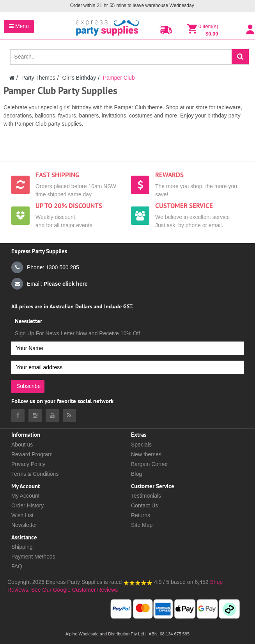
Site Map (142, 525)
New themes (146, 454)
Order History (27, 505)
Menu (19, 26)
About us (22, 445)
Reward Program (32, 454)
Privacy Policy (28, 464)
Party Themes (38, 78)
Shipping (22, 547)
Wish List (22, 515)
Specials (141, 445)
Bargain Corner (150, 464)
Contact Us (144, 505)
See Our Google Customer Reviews (74, 590)
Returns (141, 515)
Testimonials (146, 496)
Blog (136, 474)
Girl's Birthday (79, 78)
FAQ (17, 566)
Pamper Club (119, 78)
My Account (25, 496)
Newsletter (24, 525)
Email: (50, 284)
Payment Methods (33, 557)
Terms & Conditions (35, 474)
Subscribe (28, 386)
